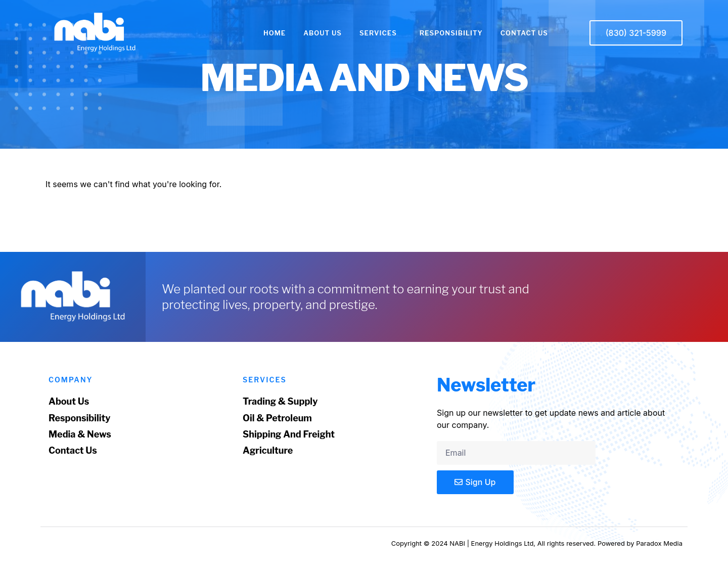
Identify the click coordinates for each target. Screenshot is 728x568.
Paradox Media (659, 543)
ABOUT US (323, 33)
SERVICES (381, 33)
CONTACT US (524, 33)
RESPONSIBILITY (451, 33)
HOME (275, 33)
